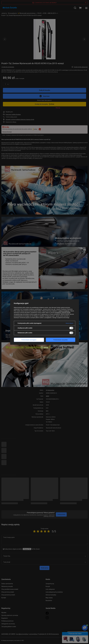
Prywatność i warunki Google (63, 313)
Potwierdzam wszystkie (61, 340)
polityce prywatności (64, 311)
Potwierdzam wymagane (29, 340)
